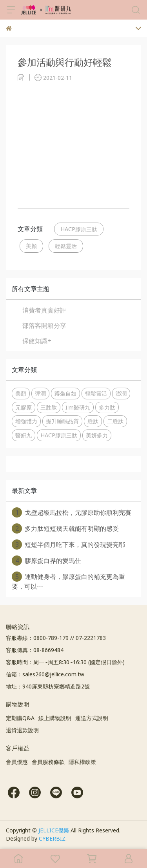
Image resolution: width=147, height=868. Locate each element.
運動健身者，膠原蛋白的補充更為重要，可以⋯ (68, 581)
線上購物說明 (55, 718)
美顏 (31, 246)
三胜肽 (49, 407)
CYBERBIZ (52, 838)
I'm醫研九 (78, 407)
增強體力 (26, 421)
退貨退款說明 (22, 730)
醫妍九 (24, 435)
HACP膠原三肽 (79, 229)
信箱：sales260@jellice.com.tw (45, 674)
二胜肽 (115, 421)
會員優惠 (17, 762)
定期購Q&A (20, 718)
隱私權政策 (82, 762)
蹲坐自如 (65, 393)
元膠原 (24, 407)
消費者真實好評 (44, 310)
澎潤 (121, 393)
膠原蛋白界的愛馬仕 (46, 561)
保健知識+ (37, 341)
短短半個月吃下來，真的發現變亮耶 (68, 545)
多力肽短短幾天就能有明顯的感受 (65, 528)
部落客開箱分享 (44, 325)
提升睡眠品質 (62, 421)
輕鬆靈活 (66, 246)
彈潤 (40, 393)
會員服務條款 (48, 762)
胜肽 (93, 421)
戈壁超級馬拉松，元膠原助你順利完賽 (72, 512)
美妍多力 (97, 435)
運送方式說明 (92, 718)
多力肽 (107, 407)
